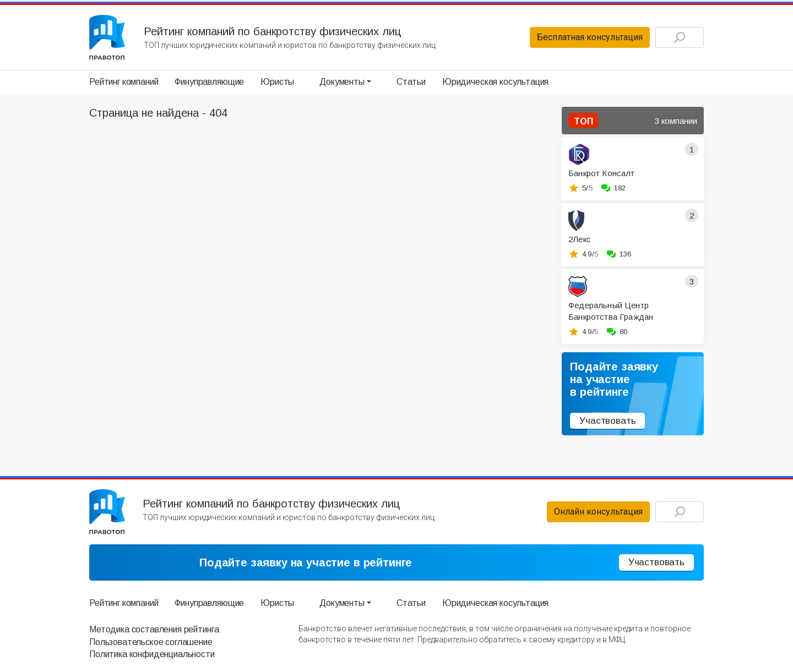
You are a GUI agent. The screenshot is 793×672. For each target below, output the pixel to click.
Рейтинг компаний (124, 82)
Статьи (411, 82)
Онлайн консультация (598, 512)
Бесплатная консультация (590, 37)
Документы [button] (342, 82)
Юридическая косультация (495, 82)
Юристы (277, 82)
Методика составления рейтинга (154, 629)
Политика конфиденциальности (152, 654)
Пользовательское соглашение (151, 642)
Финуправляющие (209, 82)
